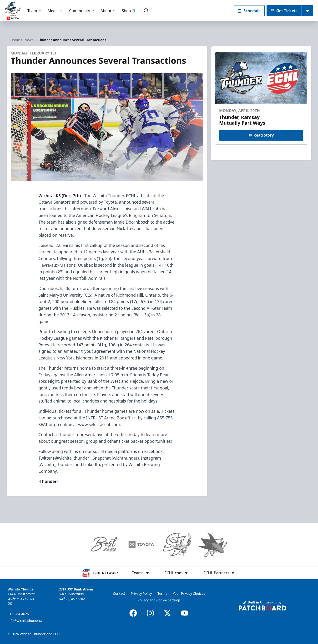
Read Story (261, 135)
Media (56, 11)
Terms (162, 593)
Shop (129, 11)
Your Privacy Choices (189, 593)
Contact (119, 593)
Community (82, 11)
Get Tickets (284, 11)
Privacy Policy (141, 593)
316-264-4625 (18, 614)
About (108, 11)
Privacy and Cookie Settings (159, 600)
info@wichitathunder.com (28, 621)
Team (35, 11)
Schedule (249, 11)
